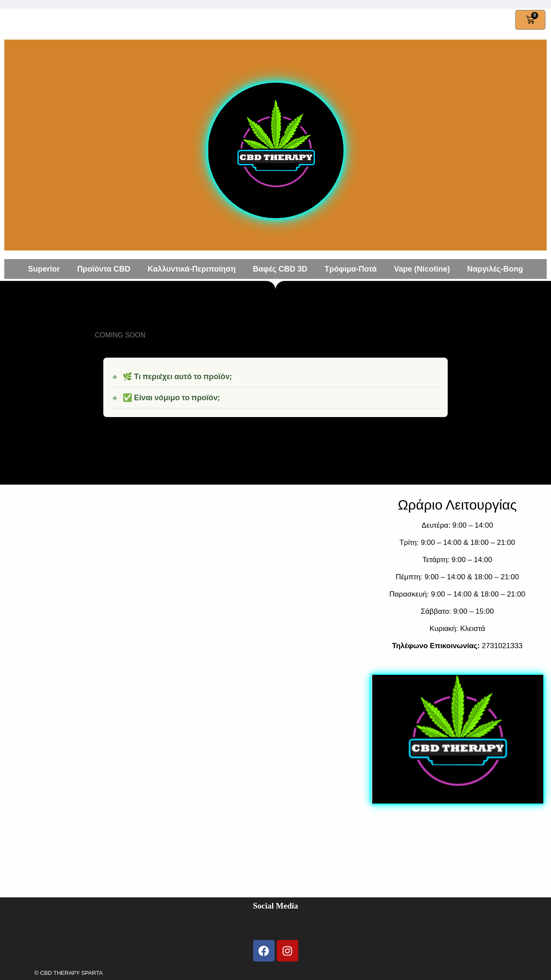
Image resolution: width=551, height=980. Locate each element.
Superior (44, 269)
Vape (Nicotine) (422, 269)
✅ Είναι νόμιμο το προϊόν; (171, 398)
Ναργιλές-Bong (495, 269)
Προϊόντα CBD (104, 269)
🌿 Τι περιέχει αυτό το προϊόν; (177, 377)
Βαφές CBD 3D (280, 269)
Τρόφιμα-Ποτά (351, 269)
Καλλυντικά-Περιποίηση (192, 269)
